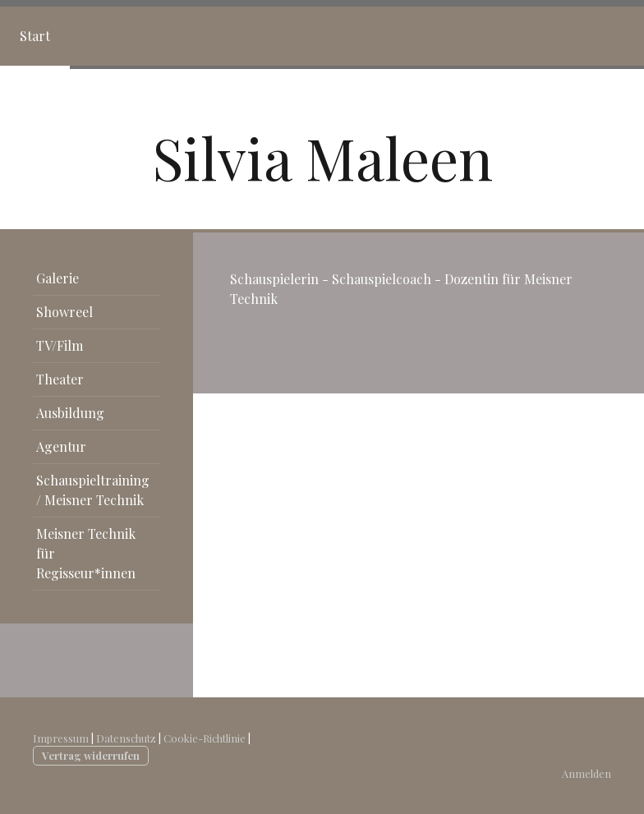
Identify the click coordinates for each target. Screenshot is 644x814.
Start (35, 36)
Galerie (57, 278)
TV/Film (60, 345)
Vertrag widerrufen (91, 755)
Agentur (61, 446)
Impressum (61, 738)
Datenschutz (126, 738)
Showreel (64, 312)
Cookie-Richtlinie (205, 738)
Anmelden (586, 773)
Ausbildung (70, 413)
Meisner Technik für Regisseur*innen (86, 553)
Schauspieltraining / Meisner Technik (93, 490)
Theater (60, 379)
